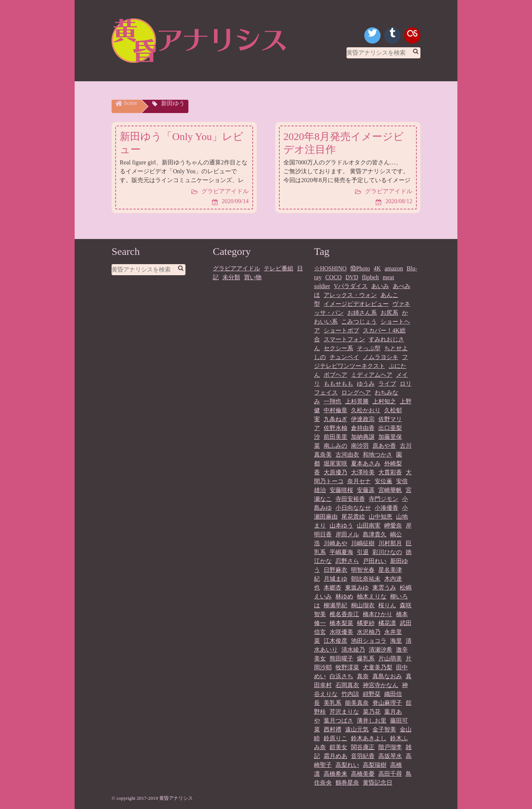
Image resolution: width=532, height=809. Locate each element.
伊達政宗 (363, 419)
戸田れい (375, 561)
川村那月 (390, 543)
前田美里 (335, 437)
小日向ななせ (353, 508)
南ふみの (335, 446)
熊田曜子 (341, 658)
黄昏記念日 (378, 783)
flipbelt (371, 277)
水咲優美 (341, 632)
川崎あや (335, 543)
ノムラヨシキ (381, 357)
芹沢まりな (344, 712)
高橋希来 (335, 774)
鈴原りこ (335, 738)
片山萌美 (390, 658)
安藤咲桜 (341, 490)
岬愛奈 (393, 525)
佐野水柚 (335, 428)
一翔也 (332, 401)
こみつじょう (359, 322)
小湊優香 (386, 508)
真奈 (363, 676)
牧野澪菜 (347, 667)
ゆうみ (366, 384)
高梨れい (347, 765)
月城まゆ (335, 579)
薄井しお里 (372, 721)
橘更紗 (366, 623)
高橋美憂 (363, 774)
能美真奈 (357, 703)
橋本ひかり (378, 614)
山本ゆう (341, 525)
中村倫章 (335, 410)
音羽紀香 (363, 756)
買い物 (253, 277)
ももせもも (338, 384)
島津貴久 (375, 534)
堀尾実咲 (335, 463)
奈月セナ (359, 481)
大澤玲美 (363, 472)
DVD (352, 277)
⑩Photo (360, 268)
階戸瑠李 (390, 747)
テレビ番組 (279, 268)
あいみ (380, 286)
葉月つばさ (338, 721)
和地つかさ (378, 455)
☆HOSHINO (330, 268)
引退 (363, 552)
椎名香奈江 (344, 614)
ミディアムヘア (372, 375)
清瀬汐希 (381, 650)
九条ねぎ (335, 419)
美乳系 (332, 703)
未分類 (231, 277)
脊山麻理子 (387, 703)
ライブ (387, 384)
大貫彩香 (390, 472)
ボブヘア (335, 375)
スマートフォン (344, 339)
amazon (394, 268)
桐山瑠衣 (363, 605)
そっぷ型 (369, 348)
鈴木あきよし (369, 738)
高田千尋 (390, 774)
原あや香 (384, 446)
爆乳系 (366, 658)
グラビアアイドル (236, 268)
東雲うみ (384, 588)
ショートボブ (341, 330)
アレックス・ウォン (350, 295)
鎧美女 (338, 747)
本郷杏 (332, 588)
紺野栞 (372, 694)
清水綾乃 (353, 650)
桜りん (387, 605)
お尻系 (389, 313)
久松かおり (366, 410)
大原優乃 (335, 472)
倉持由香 (363, 428)
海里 (396, 641)
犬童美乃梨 (378, 667)
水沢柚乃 (369, 632)
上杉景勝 (357, 401)
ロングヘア (356, 392)
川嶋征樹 (363, 543)
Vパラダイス (351, 286)
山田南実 (369, 525)
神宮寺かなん (381, 685)
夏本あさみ (366, 463)
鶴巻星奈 (347, 783)
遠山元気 (357, 729)
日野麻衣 (335, 570)
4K (377, 268)
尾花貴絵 (353, 517)
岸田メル (347, 534)
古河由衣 (347, 455)
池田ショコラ (369, 641)
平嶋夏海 (341, 552)
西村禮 (332, 729)
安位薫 (383, 481)
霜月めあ (335, 756)
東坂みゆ (357, 588)
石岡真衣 (347, 685)
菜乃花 (372, 712)
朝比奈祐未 (366, 579)
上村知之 (384, 401)
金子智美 (384, 729)
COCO (333, 277)
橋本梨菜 (341, 623)
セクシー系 (338, 348)
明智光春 (363, 570)
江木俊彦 (335, 641)
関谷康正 (363, 747)
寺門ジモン (383, 499)
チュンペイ (344, 357)
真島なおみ (387, 676)
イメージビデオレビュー (356, 304)
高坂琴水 (390, 756)
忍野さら (347, 561)
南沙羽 (360, 446)
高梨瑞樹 (375, 765)
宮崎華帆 (390, 490)
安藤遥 (366, 490)
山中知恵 (381, 517)
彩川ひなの (387, 552)
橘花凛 (387, 623)
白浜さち (341, 676)
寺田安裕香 (350, 499)
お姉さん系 (362, 313)
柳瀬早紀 (335, 605)
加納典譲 (363, 437)
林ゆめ (344, 596)
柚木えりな (372, 596)
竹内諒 (350, 694)
